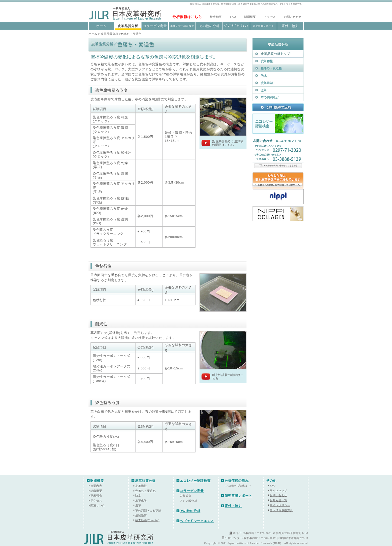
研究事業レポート (263, 26)
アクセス (270, 17)
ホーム (101, 26)
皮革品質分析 (128, 26)
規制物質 (141, 515)
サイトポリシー (280, 505)
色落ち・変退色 (145, 491)
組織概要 (96, 491)
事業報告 (96, 495)
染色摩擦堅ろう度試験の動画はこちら (228, 143)
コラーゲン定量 (155, 26)
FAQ (233, 17)
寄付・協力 (290, 26)
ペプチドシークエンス (195, 521)
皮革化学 (141, 500)
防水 (138, 495)
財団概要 (250, 17)
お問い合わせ (293, 17)
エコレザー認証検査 (182, 26)
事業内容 (96, 486)
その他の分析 (209, 26)
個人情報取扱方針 (281, 510)
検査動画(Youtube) (147, 520)
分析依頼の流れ (235, 481)
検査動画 (216, 17)
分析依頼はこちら (187, 17)
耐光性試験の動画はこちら (228, 377)
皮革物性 (140, 486)
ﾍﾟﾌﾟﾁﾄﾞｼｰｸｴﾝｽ (236, 26)
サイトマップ (278, 490)
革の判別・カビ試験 (148, 510)
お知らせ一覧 (278, 500)
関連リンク (98, 505)
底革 (138, 505)
